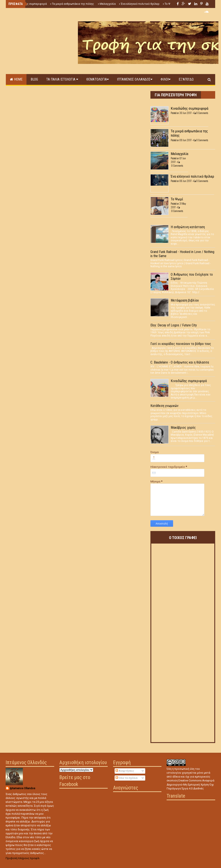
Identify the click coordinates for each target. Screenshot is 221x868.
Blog (34, 79)
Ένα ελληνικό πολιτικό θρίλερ (139, 4)
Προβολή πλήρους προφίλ (23, 858)
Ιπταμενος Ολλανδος (135, 79)
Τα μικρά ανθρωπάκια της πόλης (72, 4)
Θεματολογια (98, 79)
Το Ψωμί (169, 4)
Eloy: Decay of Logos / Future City (174, 325)
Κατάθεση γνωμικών (164, 406)
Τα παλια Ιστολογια (62, 79)
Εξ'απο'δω (186, 79)
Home (16, 79)
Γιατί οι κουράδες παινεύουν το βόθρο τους (181, 344)
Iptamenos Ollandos (23, 788)
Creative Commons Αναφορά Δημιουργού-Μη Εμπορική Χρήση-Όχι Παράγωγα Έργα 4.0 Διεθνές (190, 784)
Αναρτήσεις (125, 771)
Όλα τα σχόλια (126, 778)
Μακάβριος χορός (183, 428)
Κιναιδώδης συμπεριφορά (29, 4)
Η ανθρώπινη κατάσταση (188, 227)
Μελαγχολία (107, 4)
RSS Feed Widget (189, 741)
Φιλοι (166, 79)
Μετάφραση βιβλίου (185, 300)
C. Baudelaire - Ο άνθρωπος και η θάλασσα (180, 362)
